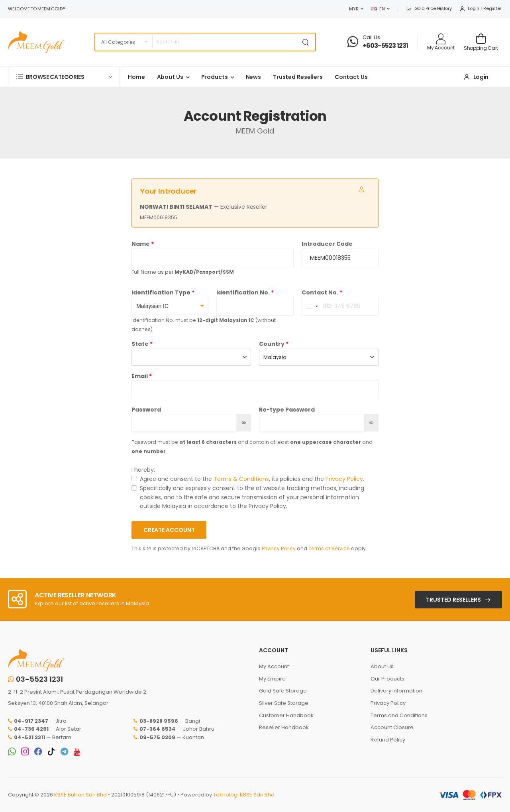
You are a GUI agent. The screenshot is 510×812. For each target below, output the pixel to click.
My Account (274, 666)
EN (378, 9)
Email (140, 376)
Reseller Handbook (284, 727)
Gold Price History (429, 8)
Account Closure (392, 727)
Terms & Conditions (241, 479)
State (140, 344)
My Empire (272, 679)
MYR (354, 9)
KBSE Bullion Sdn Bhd (80, 795)
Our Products (387, 679)
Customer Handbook (286, 715)
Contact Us (351, 77)
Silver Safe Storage (284, 703)
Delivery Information (396, 691)
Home (136, 77)
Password (146, 410)
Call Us (371, 37)
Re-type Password (287, 410)
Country (272, 344)
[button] (64, 77)
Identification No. (243, 292)
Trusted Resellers (298, 77)
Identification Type (161, 292)
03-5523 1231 (35, 679)
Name (141, 244)
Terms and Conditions (399, 715)
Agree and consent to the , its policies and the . (252, 479)
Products (215, 77)
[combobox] (311, 306)
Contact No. (320, 292)
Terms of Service (329, 548)
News (254, 77)
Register (492, 8)
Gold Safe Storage (283, 691)
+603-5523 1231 (385, 46)
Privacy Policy (344, 479)
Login (469, 8)
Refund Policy (388, 740)
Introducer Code (327, 244)
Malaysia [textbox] (275, 357)
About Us (170, 77)
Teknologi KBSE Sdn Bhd (244, 795)
